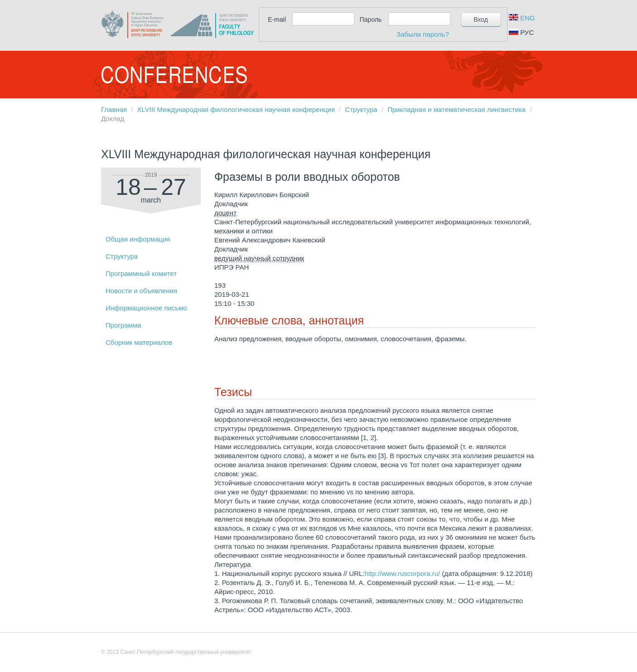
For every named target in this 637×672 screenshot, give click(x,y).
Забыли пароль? (423, 34)
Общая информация (138, 239)
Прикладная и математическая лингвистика (456, 109)
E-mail (277, 19)
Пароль (371, 19)
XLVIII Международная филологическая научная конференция (236, 109)
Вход (481, 19)
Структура (361, 109)
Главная (114, 109)
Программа (123, 325)
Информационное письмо (146, 308)
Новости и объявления (141, 291)
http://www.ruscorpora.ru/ (403, 573)
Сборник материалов (139, 342)
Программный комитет (141, 273)
